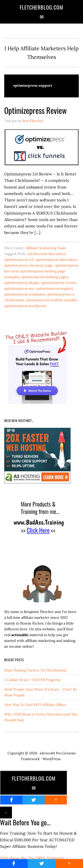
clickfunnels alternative (47, 254)
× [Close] (6, 813)
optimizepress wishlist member (52, 300)
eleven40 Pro (51, 753)
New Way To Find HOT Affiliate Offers (35, 705)
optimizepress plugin (22, 283)
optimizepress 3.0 (19, 259)
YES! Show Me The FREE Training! (32, 858)
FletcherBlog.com (41, 7)
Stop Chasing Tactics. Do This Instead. (36, 670)
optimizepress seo (19, 288)
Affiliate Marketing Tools (46, 248)
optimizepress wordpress (25, 306)
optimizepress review (59, 283)
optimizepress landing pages (45, 277)
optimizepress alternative (56, 259)
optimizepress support (55, 288)
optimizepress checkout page (29, 265)
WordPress (51, 759)
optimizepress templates (24, 294)
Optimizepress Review (35, 110)
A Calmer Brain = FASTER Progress (32, 680)
